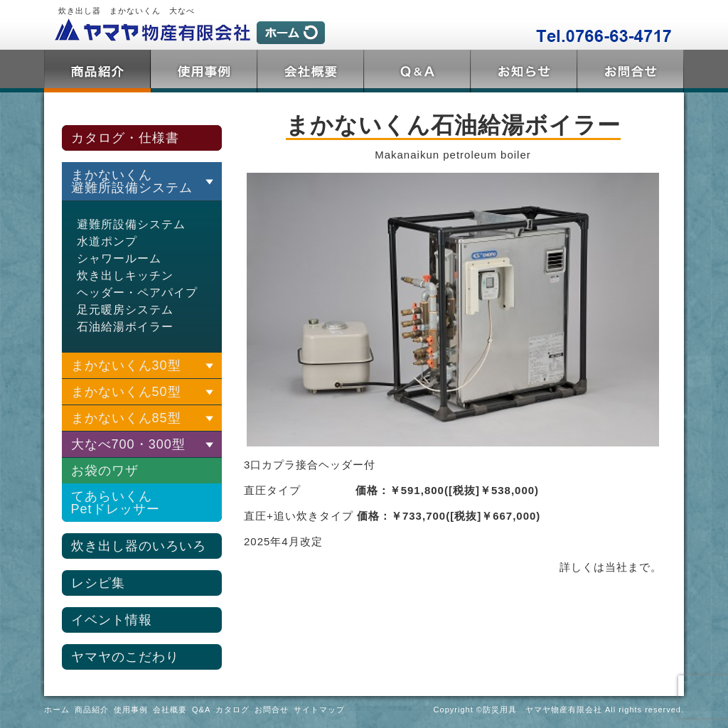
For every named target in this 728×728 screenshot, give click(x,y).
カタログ (232, 710)
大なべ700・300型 (128, 444)
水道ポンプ (107, 241)
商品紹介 (97, 71)
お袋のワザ (105, 471)
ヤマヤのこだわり (125, 657)
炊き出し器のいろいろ (139, 546)
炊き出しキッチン (125, 275)
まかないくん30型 (126, 365)
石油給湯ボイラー (125, 327)
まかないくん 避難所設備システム (132, 181)
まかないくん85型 (126, 418)
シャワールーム (119, 258)
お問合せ (631, 71)
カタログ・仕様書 (125, 138)
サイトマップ (319, 710)
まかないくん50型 (126, 392)
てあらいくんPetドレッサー (116, 503)
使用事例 (204, 71)
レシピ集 (98, 583)
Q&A (417, 71)
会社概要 (311, 71)
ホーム (57, 710)
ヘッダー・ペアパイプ (137, 293)
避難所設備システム (131, 224)
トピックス (524, 71)
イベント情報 (112, 620)
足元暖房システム (125, 310)
